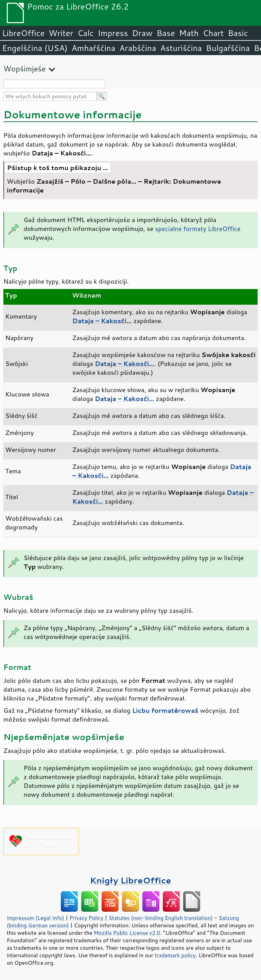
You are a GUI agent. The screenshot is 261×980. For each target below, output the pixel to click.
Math (189, 33)
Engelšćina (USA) (35, 48)
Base (166, 33)
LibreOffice (23, 33)
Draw (142, 33)
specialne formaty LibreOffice (198, 229)
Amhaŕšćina (93, 48)
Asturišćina (181, 48)
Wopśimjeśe (24, 69)
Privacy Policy (86, 918)
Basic (238, 33)
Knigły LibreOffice (131, 880)
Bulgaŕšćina (228, 48)
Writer (61, 33)
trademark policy (175, 955)
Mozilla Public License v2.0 (127, 933)
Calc (86, 33)
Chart (213, 33)
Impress (113, 33)
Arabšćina (138, 48)
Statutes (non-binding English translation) (160, 918)
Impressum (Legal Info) (36, 918)
